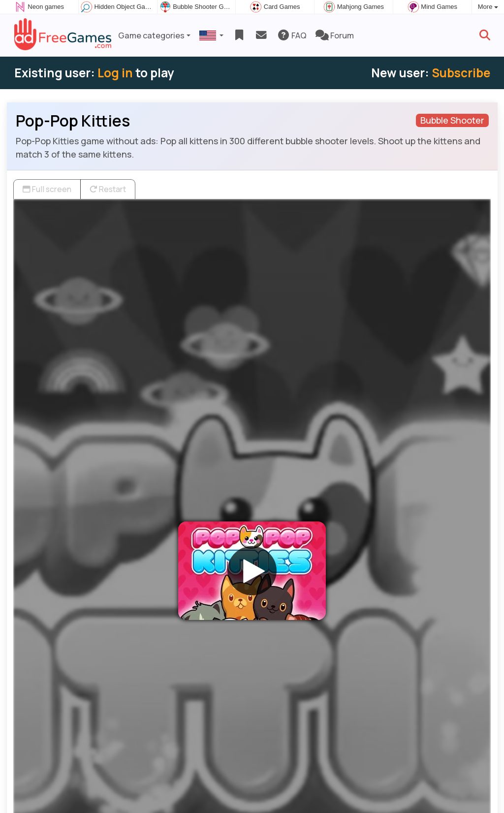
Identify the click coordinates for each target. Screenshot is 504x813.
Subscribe (461, 73)
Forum (335, 35)
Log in (115, 73)
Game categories (151, 35)
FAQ (292, 35)
